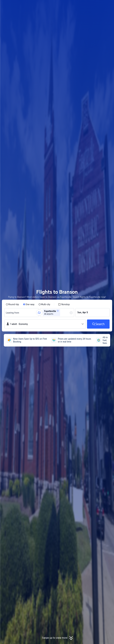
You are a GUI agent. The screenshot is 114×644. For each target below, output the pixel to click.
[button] (109, 4)
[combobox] (14, 313)
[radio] (12, 304)
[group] (22, 313)
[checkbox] (64, 304)
